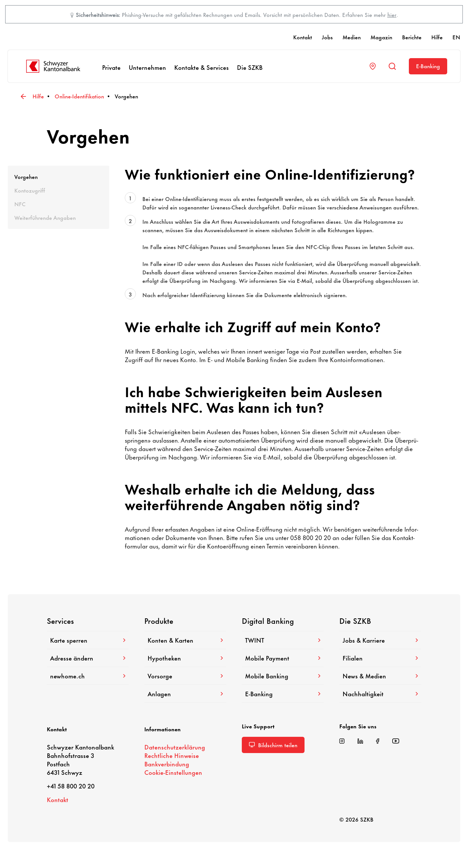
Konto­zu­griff (30, 190)
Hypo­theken (185, 658)
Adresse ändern (88, 658)
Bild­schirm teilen (273, 745)
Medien (352, 37)
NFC (20, 204)
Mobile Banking (283, 676)
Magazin (381, 37)
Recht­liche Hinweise (172, 755)
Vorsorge (185, 676)
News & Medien (380, 676)
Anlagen (185, 693)
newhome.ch (88, 676)
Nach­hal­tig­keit (380, 693)
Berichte (412, 37)
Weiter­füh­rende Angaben (45, 217)
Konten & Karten (185, 640)
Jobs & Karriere (380, 640)
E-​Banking (428, 66)
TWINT (283, 640)
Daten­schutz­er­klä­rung (175, 747)
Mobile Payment (283, 658)
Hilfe (437, 37)
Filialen (380, 658)
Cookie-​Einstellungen (173, 772)
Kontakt (303, 37)
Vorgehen (26, 176)
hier (392, 14)
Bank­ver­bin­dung (167, 764)
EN (456, 37)
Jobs (327, 37)
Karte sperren (88, 640)
